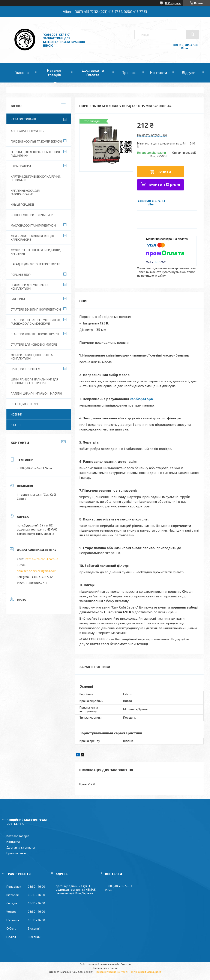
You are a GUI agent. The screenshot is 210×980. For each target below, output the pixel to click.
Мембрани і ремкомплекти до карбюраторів (32, 238)
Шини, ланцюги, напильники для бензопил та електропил (34, 381)
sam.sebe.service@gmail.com (37, 571)
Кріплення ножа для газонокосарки (25, 192)
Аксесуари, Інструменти (28, 131)
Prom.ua (126, 964)
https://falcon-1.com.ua (42, 559)
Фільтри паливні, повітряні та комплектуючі (32, 357)
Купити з (164, 185)
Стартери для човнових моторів (34, 345)
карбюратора (141, 399)
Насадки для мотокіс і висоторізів (35, 264)
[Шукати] (192, 34)
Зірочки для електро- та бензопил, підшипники (36, 154)
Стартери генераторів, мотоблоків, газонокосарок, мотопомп (36, 322)
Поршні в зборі (21, 275)
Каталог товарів (54, 72)
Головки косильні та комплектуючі (36, 141)
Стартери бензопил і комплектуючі (36, 309)
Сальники (18, 299)
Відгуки (189, 72)
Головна (22, 72)
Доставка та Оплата (93, 72)
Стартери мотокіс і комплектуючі (35, 334)
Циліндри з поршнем (25, 369)
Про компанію (16, 853)
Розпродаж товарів (25, 404)
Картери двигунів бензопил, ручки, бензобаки (36, 178)
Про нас (129, 72)
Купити (164, 172)
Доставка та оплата (21, 847)
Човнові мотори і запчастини (32, 215)
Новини (16, 414)
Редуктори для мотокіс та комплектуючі (30, 287)
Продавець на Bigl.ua (105, 968)
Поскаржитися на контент (111, 972)
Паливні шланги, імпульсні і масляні (36, 393)
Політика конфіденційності (145, 972)
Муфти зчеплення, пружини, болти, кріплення (36, 252)
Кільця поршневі (22, 205)
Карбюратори (21, 166)
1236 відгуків (173, 3)
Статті (16, 425)
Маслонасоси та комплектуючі (33, 225)
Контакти (158, 72)
